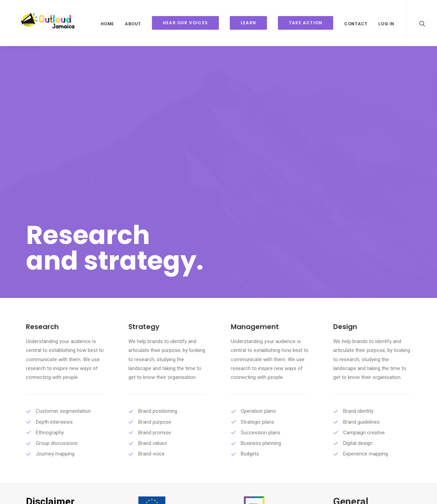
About (133, 24)
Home (107, 24)
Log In (386, 24)
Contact (356, 24)
